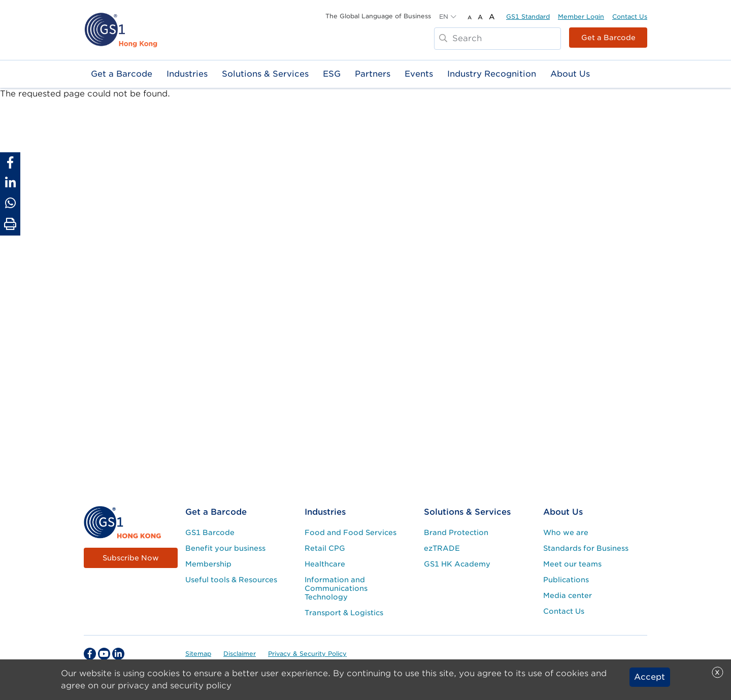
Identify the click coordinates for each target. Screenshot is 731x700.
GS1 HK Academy (457, 564)
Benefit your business (225, 548)
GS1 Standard (528, 16)
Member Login (581, 16)
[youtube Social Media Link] (104, 654)
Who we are (566, 532)
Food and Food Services (351, 532)
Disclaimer (240, 654)
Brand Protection (456, 532)
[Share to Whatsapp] (10, 203)
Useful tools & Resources (231, 580)
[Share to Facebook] (10, 162)
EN (444, 16)
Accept (650, 678)
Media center (568, 595)
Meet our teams (572, 564)
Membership (208, 564)
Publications (566, 580)
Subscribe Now (131, 558)
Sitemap (198, 654)
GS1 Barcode (210, 532)
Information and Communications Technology (336, 588)
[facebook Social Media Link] (90, 654)
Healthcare (325, 564)
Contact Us (630, 16)
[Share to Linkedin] (10, 183)
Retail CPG (325, 548)
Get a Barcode (608, 38)
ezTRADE (442, 548)
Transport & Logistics (344, 613)
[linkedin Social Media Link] (118, 654)
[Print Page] (10, 224)
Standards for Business (586, 548)
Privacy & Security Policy (307, 654)
